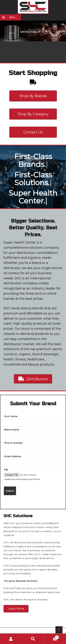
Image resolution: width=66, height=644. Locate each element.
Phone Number (13, 443)
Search (33, 639)
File (6, 469)
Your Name (11, 416)
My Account (11, 639)
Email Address (12, 456)
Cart (51, 637)
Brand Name (12, 430)
